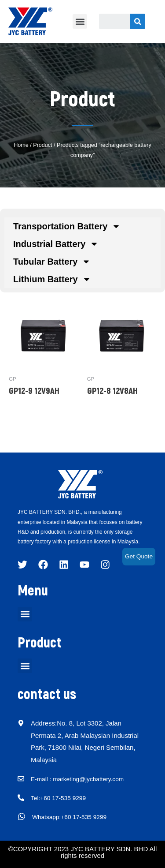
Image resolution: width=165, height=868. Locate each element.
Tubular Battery (52, 262)
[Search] (137, 21)
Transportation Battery (67, 226)
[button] (80, 21)
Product (42, 145)
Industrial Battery (56, 244)
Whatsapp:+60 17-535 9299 (69, 817)
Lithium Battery (52, 279)
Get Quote (139, 556)
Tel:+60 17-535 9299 (58, 798)
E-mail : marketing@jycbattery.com (77, 779)
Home (21, 145)
